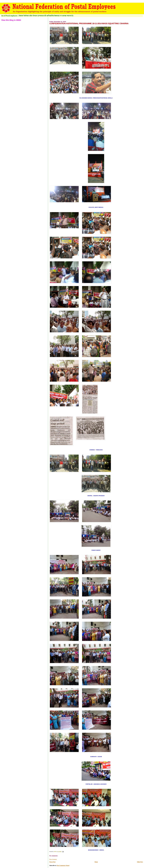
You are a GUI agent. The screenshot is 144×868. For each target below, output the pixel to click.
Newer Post (52, 862)
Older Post (140, 862)
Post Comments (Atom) (63, 866)
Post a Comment (53, 859)
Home (96, 862)
